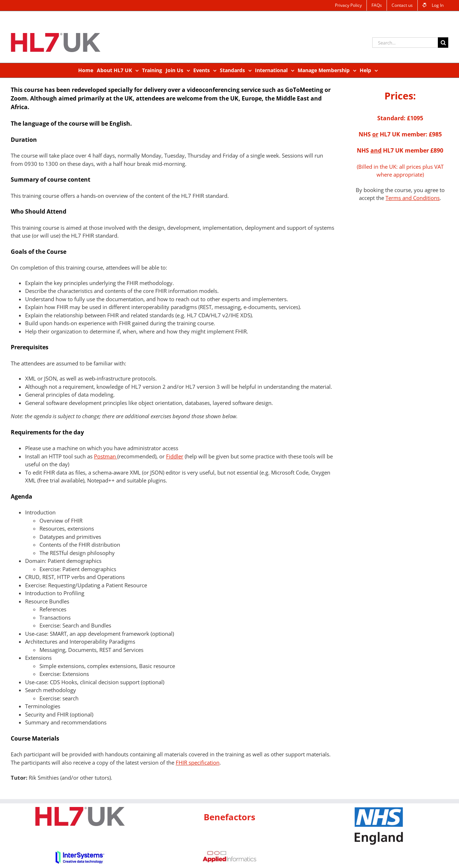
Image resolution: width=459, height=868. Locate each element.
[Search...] (405, 43)
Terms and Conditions (413, 198)
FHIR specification (198, 762)
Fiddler (175, 456)
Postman (106, 456)
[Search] (443, 43)
